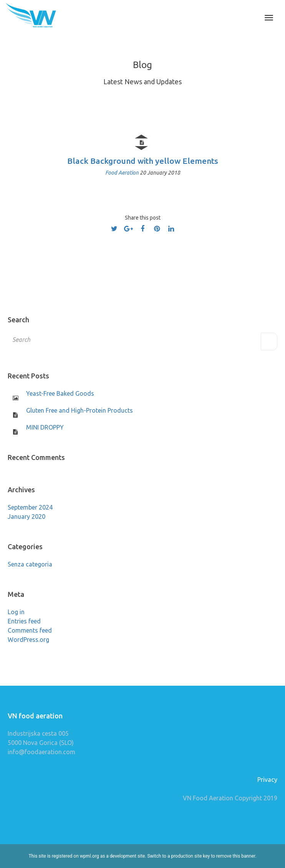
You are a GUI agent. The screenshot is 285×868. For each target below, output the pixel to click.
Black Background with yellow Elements (143, 161)
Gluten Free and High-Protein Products (80, 410)
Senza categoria (30, 564)
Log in (16, 612)
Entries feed (24, 621)
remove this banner (236, 856)
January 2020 (27, 516)
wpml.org (89, 856)
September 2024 (30, 507)
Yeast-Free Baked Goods (60, 393)
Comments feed (30, 630)
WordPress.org (28, 640)
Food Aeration (123, 173)
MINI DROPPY (45, 427)
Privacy (267, 780)
